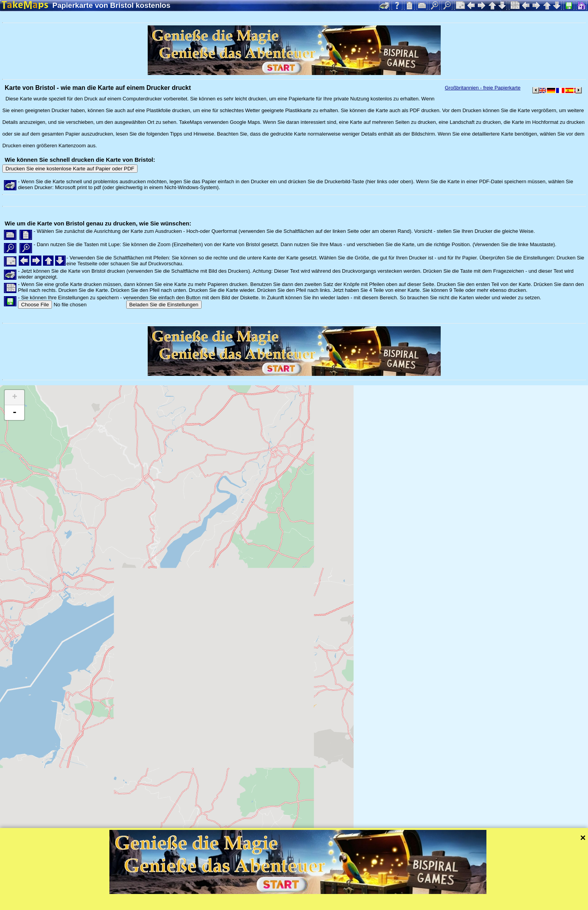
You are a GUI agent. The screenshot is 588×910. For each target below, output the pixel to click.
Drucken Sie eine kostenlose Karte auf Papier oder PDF (70, 169)
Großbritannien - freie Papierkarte (483, 88)
